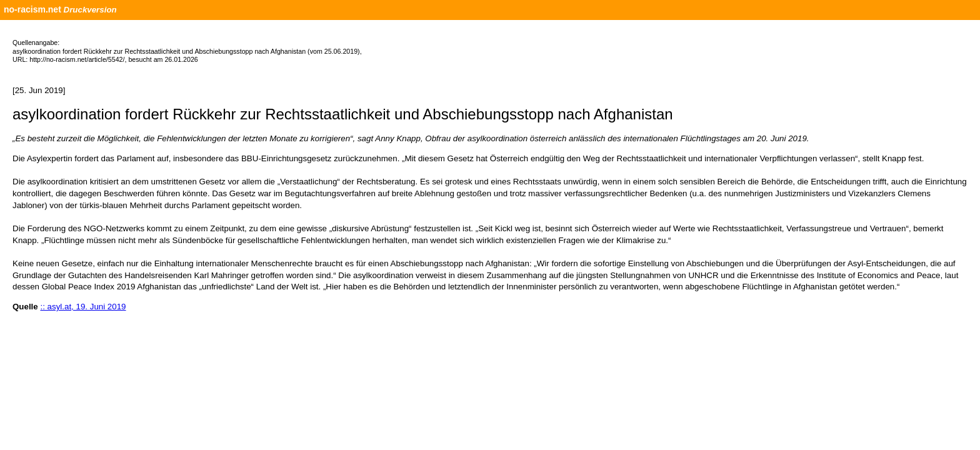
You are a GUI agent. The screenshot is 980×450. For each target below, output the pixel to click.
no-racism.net (32, 9)
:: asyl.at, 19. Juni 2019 (83, 307)
